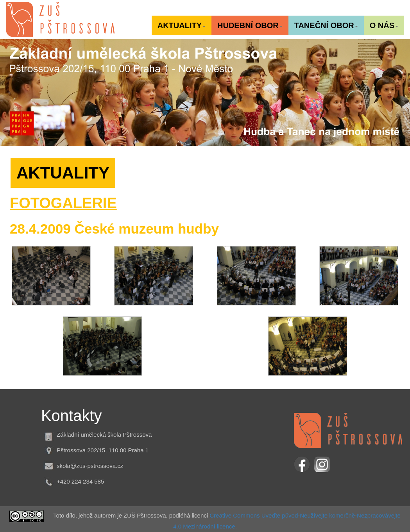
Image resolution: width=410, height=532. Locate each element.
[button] (182, 25)
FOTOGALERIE (63, 203)
